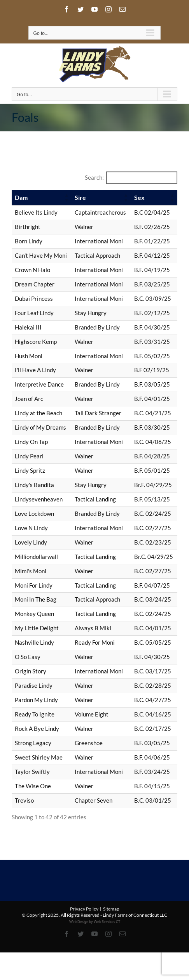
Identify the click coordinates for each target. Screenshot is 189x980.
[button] (66, 198)
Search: (94, 177)
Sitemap (111, 909)
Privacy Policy (84, 909)
